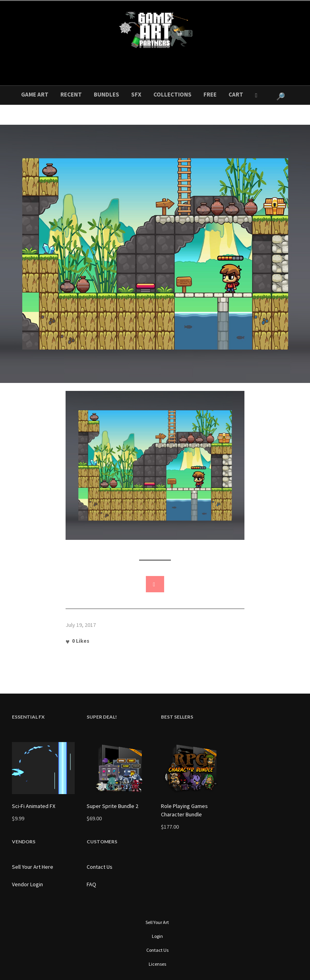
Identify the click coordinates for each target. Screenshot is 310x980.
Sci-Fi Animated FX (34, 806)
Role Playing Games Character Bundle (184, 810)
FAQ (91, 884)
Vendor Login (27, 884)
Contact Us (100, 867)
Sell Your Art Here (33, 867)
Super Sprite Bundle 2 (112, 806)
